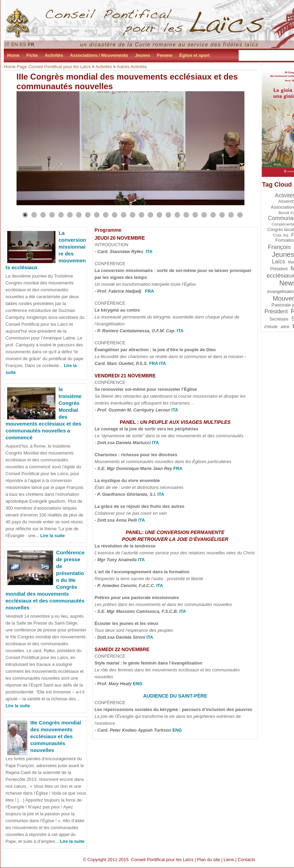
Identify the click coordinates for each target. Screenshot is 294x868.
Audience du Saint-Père (175, 696)
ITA (149, 252)
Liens (229, 860)
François (279, 247)
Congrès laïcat (280, 230)
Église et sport (195, 55)
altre (285, 327)
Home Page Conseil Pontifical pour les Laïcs (47, 67)
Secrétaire (279, 319)
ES (23, 44)
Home (13, 55)
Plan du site (208, 860)
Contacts (247, 860)
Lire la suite (52, 536)
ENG (138, 684)
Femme (165, 55)
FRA (149, 291)
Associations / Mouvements (99, 55)
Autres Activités (132, 67)
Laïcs (279, 262)
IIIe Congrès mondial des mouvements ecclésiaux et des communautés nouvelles (56, 736)
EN (15, 44)
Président (276, 311)
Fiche (32, 55)
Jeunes (143, 55)
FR (31, 44)
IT (7, 44)
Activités (54, 55)
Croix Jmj (281, 235)
